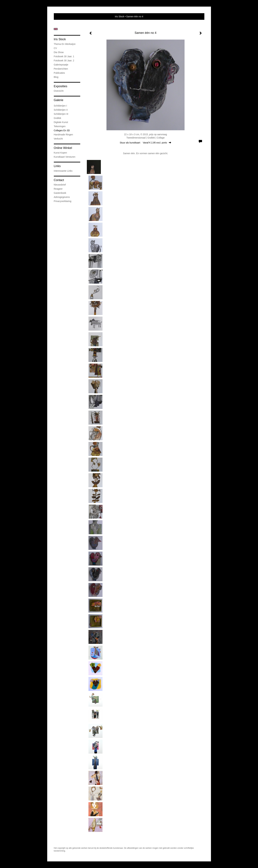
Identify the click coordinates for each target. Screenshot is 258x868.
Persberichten (61, 69)
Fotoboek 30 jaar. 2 (64, 61)
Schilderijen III (61, 114)
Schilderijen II (61, 110)
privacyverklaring (63, 201)
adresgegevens (62, 197)
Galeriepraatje (61, 65)
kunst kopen (60, 153)
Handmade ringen (63, 135)
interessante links (63, 171)
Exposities (61, 86)
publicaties (59, 73)
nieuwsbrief (60, 185)
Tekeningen (60, 126)
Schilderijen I (60, 106)
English (56, 29)
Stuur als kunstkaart (146, 143)
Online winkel (63, 148)
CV (55, 48)
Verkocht (58, 139)
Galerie (59, 100)
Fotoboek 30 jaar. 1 (64, 56)
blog (56, 77)
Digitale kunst (61, 122)
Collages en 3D (62, 130)
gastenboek (60, 193)
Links (57, 166)
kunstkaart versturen (65, 157)
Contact (59, 180)
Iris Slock (119, 16)
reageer (58, 189)
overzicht (59, 91)
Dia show (59, 52)
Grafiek (58, 118)
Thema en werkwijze (65, 44)
